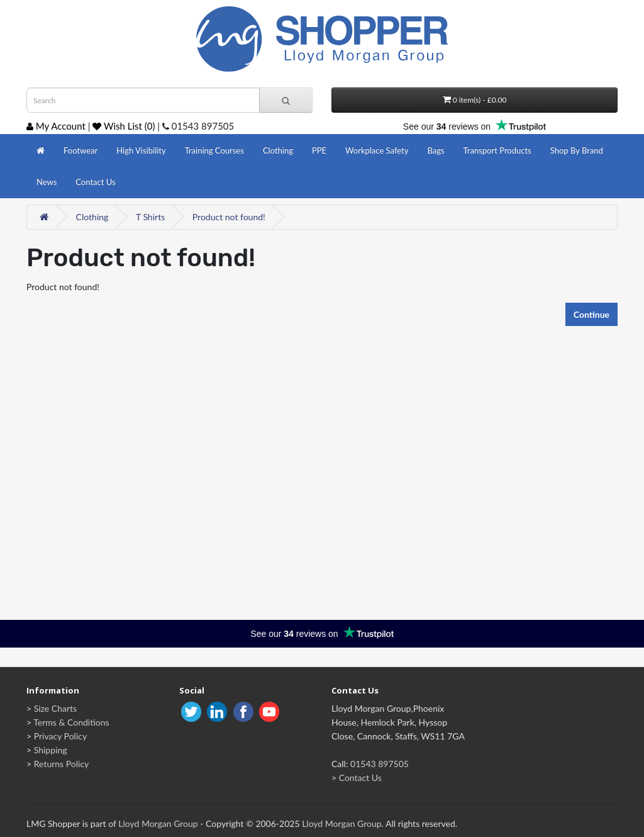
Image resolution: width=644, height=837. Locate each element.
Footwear (80, 150)
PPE (319, 150)
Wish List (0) (124, 126)
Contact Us (95, 182)
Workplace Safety (377, 150)
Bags (436, 150)
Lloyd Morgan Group (158, 823)
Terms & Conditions (71, 722)
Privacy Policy (60, 736)
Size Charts (55, 708)
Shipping (51, 750)
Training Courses (214, 150)
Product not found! (229, 217)
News (47, 182)
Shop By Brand (577, 150)
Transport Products (497, 150)
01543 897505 (380, 764)
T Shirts (150, 217)
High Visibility (141, 150)
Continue (591, 314)
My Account (56, 126)
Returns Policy (62, 764)
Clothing (278, 150)
